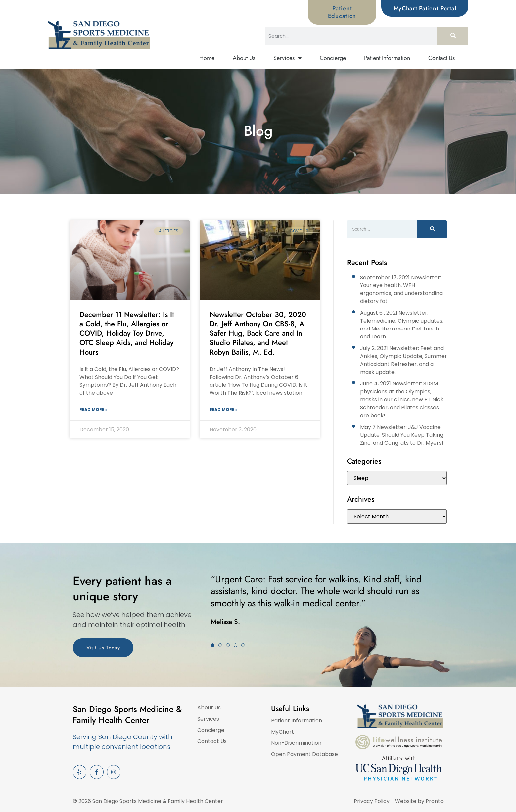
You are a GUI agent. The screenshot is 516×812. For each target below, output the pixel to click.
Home (207, 58)
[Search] (453, 36)
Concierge (333, 58)
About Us (244, 58)
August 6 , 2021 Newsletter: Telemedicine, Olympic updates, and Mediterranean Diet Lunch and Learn (402, 325)
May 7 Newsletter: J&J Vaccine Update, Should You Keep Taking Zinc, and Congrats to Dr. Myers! (402, 435)
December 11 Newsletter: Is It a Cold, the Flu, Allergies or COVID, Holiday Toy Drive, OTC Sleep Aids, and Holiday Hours (127, 333)
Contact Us (442, 58)
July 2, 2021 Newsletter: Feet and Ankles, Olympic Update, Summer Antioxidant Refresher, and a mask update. (403, 360)
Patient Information (387, 58)
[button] (213, 645)
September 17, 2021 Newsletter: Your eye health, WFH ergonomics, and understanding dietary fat (401, 289)
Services (287, 58)
